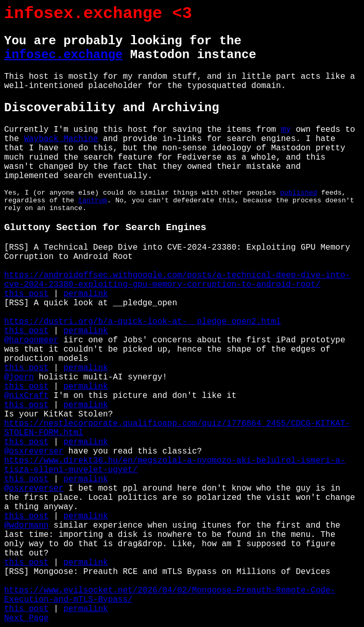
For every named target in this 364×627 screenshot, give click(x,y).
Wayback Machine (61, 139)
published (299, 193)
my (286, 130)
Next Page (26, 618)
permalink (85, 294)
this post (26, 294)
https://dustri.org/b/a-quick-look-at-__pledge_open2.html (143, 322)
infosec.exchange (63, 55)
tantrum (93, 201)
